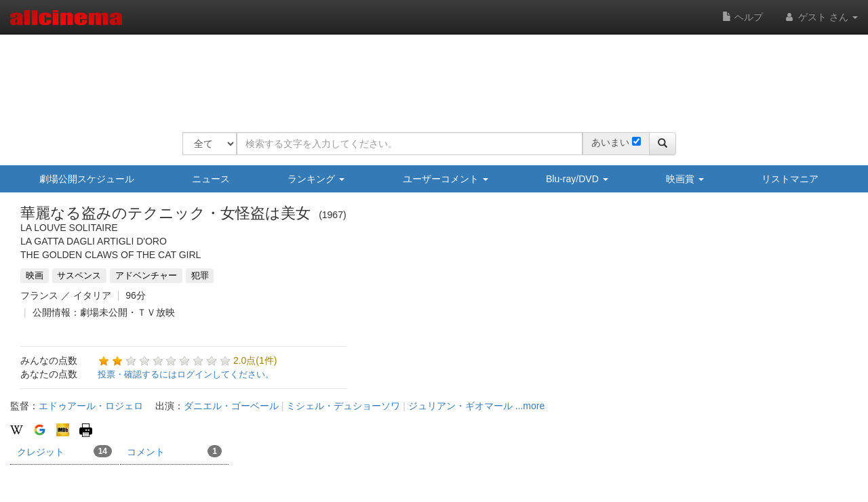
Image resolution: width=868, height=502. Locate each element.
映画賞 (685, 179)
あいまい (610, 142)
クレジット (64, 451)
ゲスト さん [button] (821, 17)
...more (530, 406)
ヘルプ (743, 17)
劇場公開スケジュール (87, 179)
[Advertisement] (429, 75)
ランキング (316, 179)
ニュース (211, 179)
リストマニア (790, 179)
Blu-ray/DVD (577, 179)
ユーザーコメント (446, 179)
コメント (174, 451)
